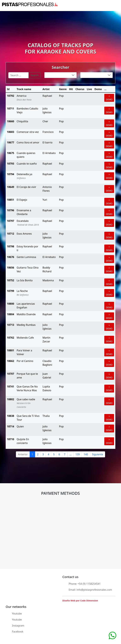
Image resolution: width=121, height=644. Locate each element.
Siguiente (98, 454)
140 (86, 454)
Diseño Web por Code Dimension (80, 601)
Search (35, 75)
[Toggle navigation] (117, 4)
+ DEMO (109, 98)
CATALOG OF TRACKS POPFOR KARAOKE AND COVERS (60, 48)
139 (78, 454)
